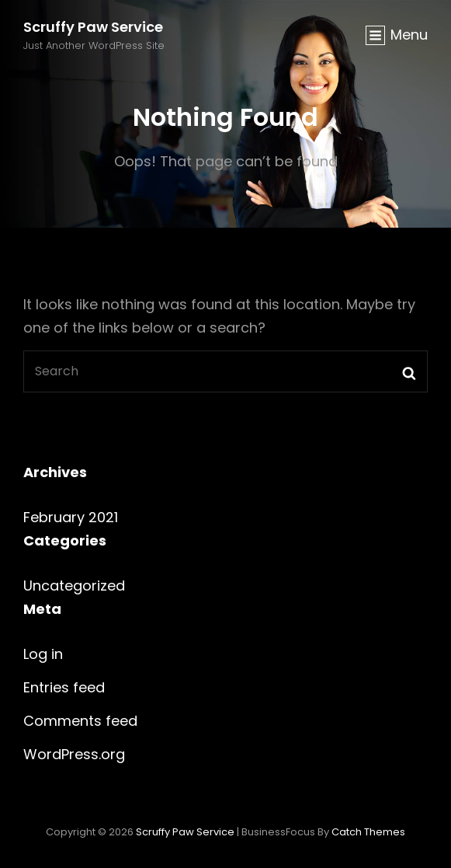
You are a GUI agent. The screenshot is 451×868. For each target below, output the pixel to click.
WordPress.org (74, 754)
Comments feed (80, 721)
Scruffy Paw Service (93, 27)
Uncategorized (74, 586)
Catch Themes (368, 832)
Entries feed (64, 687)
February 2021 (71, 517)
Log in (43, 654)
